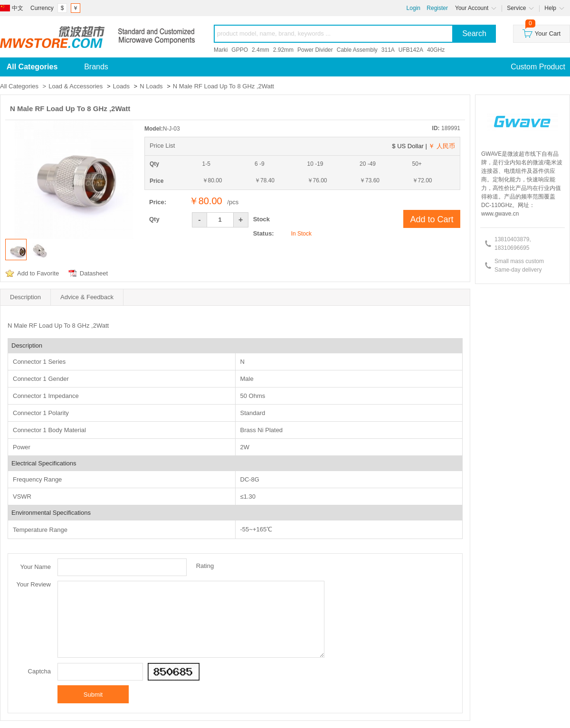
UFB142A (411, 50)
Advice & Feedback (87, 297)
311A (388, 50)
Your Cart (541, 31)
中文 (18, 8)
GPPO (240, 50)
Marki (221, 50)
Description (25, 297)
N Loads (151, 86)
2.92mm (283, 50)
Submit (93, 695)
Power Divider (315, 50)
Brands (96, 67)
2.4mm (261, 50)
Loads (121, 86)
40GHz (436, 50)
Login (413, 8)
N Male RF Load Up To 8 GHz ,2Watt (223, 86)
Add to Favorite (38, 273)
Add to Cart (432, 219)
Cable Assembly (357, 50)
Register (437, 8)
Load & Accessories (76, 86)
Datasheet (94, 273)
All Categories (19, 86)
